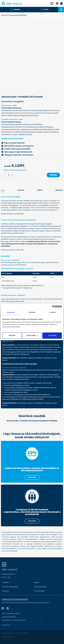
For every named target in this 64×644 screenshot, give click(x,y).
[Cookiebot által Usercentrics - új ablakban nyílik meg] (53, 307)
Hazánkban (24, 226)
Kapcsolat (5, 591)
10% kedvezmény (39, 591)
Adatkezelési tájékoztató (9, 617)
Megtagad (12, 336)
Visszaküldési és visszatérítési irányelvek (14, 620)
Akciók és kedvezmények (10, 587)
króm (38, 208)
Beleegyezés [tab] (11, 312)
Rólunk (36, 583)
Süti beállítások (6, 625)
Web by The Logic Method (8, 637)
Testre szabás (32, 336)
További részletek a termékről (12, 139)
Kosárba (53, 175)
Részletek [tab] (32, 312)
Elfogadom (52, 336)
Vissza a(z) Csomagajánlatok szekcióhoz (14, 15)
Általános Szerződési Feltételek (11, 614)
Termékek (5, 583)
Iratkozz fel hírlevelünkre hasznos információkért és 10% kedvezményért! (25, 603)
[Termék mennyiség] (9, 175)
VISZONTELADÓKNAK (40, 587)
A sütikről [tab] (53, 312)
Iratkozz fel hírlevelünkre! (15, 599)
